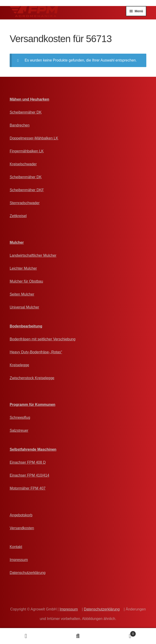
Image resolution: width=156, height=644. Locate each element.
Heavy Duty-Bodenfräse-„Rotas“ (36, 352)
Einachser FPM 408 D (28, 462)
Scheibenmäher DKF (27, 190)
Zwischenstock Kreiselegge (32, 378)
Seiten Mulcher (22, 294)
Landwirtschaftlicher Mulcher (33, 255)
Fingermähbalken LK (27, 151)
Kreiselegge (19, 365)
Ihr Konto (26, 636)
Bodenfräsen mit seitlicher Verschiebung (43, 339)
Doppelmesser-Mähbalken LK (34, 138)
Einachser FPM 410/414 (29, 475)
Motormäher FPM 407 (28, 488)
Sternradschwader (25, 203)
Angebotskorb (21, 515)
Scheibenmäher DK (26, 112)
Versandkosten (22, 528)
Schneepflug (20, 418)
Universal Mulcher (24, 307)
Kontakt (16, 547)
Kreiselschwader (23, 164)
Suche (78, 636)
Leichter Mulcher (23, 268)
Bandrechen (20, 125)
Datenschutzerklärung (28, 573)
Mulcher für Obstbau (26, 281)
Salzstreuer (19, 430)
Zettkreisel (18, 216)
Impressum (19, 560)
